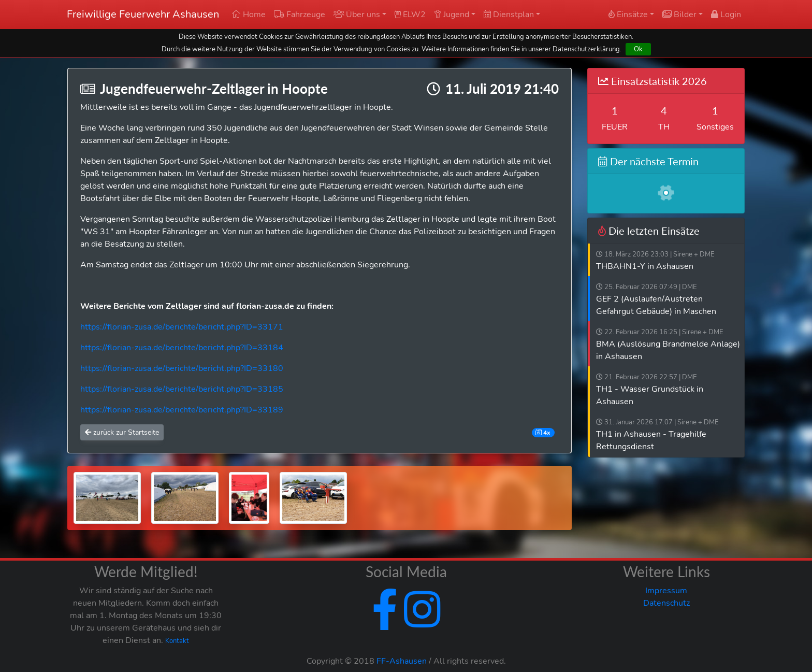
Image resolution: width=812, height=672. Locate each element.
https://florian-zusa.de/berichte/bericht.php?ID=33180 (182, 368)
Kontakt (177, 641)
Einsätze (628, 15)
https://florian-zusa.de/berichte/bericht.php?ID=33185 (182, 389)
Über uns (357, 15)
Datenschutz (666, 603)
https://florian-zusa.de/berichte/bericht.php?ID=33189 (182, 410)
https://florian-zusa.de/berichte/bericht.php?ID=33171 (182, 327)
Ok (638, 49)
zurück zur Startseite (122, 432)
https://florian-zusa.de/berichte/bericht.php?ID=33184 (182, 348)
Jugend (452, 15)
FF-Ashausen (402, 661)
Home (249, 15)
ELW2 (410, 15)
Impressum (666, 591)
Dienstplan (509, 15)
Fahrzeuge (300, 15)
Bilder (679, 15)
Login (726, 15)
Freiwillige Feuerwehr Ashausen (143, 14)
